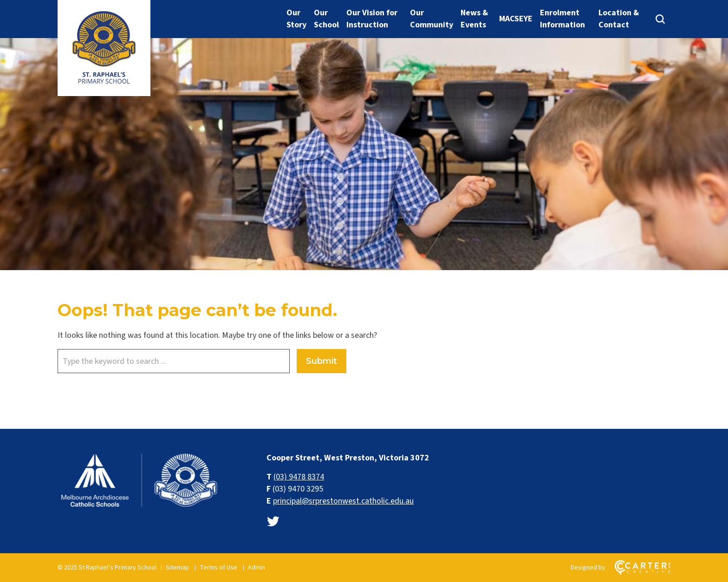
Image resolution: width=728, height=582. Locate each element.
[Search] (660, 19)
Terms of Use (218, 568)
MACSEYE (516, 19)
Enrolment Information (562, 19)
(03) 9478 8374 (299, 477)
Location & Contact (619, 19)
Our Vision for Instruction (372, 19)
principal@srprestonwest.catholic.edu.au (343, 501)
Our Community (432, 19)
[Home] (139, 507)
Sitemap (177, 568)
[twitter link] (273, 522)
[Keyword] (174, 361)
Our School (326, 19)
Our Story (296, 19)
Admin (257, 568)
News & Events (474, 19)
